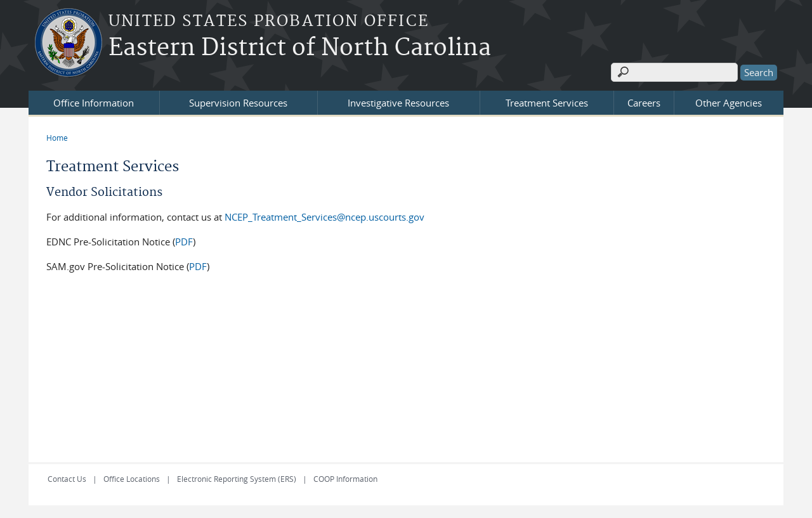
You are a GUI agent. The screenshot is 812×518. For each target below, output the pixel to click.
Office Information (94, 103)
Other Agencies (729, 103)
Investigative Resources (398, 103)
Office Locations (132, 479)
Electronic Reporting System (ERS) (237, 479)
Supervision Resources (238, 103)
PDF (184, 242)
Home (57, 138)
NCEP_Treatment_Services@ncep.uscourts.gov (324, 217)
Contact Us (67, 479)
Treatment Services (547, 103)
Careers (644, 103)
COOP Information (345, 479)
